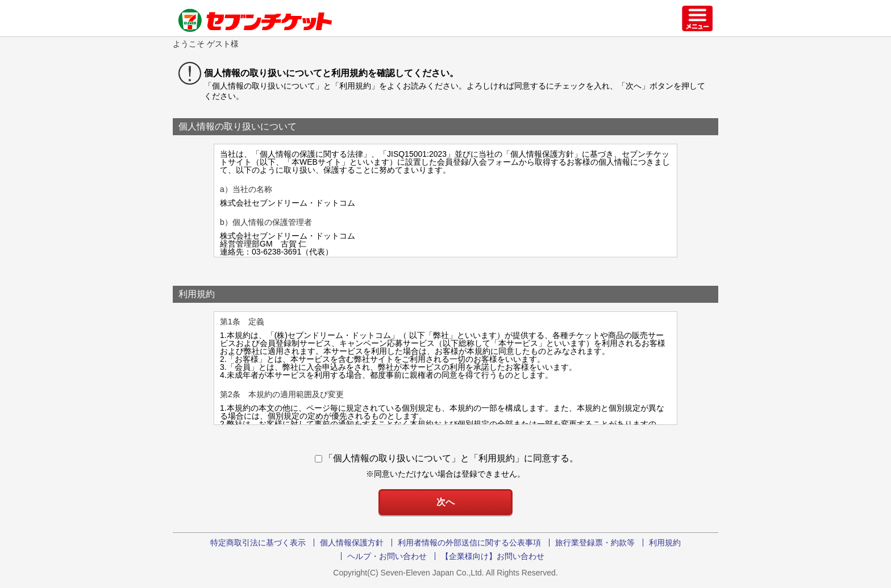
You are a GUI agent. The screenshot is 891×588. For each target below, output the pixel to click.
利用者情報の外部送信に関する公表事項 (469, 543)
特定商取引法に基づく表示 (258, 543)
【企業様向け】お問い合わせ (493, 556)
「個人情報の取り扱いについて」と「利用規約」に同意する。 (447, 458)
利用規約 (665, 543)
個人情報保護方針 (352, 543)
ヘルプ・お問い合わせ (387, 556)
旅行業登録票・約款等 (595, 543)
